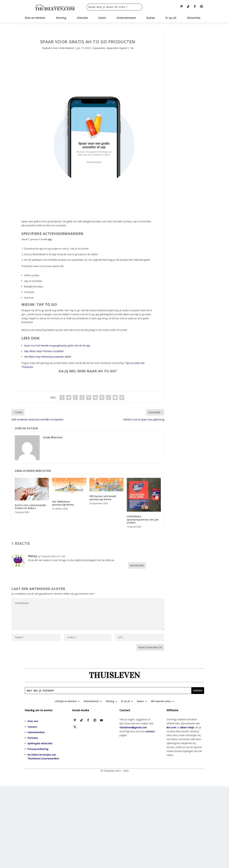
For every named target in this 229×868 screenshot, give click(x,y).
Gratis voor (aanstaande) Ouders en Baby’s (30, 507)
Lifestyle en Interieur (66, 701)
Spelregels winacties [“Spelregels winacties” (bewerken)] (40, 743)
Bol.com (171, 727)
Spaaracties (99, 48)
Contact (32, 727)
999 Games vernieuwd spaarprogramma (103, 498)
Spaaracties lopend (117, 48)
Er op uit (171, 18)
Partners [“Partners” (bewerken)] (33, 738)
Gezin (102, 18)
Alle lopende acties (161, 701)
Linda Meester (66, 48)
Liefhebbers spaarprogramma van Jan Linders (143, 519)
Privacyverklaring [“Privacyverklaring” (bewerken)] (38, 749)
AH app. (48, 239)
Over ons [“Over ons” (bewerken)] (33, 721)
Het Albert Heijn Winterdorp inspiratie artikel (48, 357)
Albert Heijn (187, 727)
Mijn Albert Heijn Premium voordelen (44, 351)
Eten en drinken (35, 18)
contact (150, 731)
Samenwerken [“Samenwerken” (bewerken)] (36, 732)
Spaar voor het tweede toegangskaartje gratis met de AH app (57, 345)
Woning (61, 18)
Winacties (194, 18)
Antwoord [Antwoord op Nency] (137, 565)
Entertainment (126, 18)
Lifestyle (82, 18)
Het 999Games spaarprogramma (63, 503)
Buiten (151, 18)
